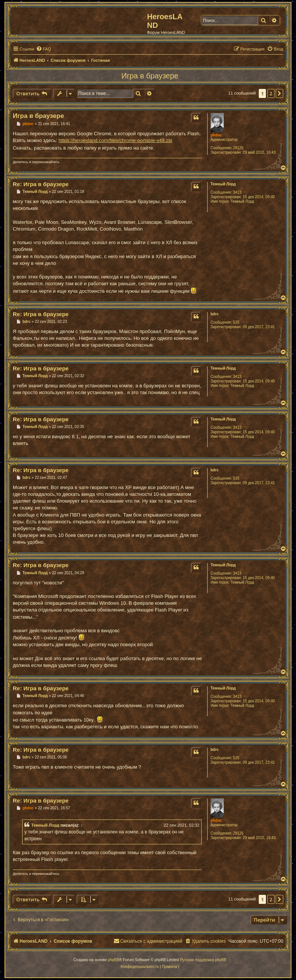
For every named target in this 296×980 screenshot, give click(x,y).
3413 (237, 192)
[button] (279, 93)
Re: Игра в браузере (41, 184)
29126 (238, 148)
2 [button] (271, 93)
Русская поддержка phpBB (203, 960)
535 (236, 322)
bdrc (215, 314)
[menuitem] (44, 49)
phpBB (114, 960)
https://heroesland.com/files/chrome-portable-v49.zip (115, 140)
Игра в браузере (150, 76)
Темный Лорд (223, 184)
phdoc (216, 135)
